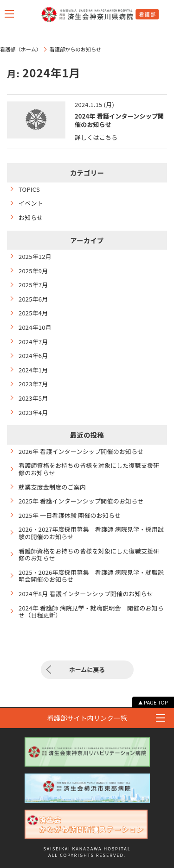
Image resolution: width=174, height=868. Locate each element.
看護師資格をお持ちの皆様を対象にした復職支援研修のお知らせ (89, 469)
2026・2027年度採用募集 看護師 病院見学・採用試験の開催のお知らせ (91, 533)
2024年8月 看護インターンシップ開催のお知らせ (86, 594)
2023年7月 (33, 384)
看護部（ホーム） (21, 49)
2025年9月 (33, 271)
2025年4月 (33, 313)
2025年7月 (33, 285)
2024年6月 (33, 356)
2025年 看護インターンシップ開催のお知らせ (81, 501)
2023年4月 (33, 413)
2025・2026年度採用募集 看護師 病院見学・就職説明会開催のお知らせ (91, 576)
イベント (31, 203)
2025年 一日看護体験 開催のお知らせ (70, 516)
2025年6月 (33, 299)
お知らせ (31, 218)
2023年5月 (33, 398)
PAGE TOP (156, 702)
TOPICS (29, 189)
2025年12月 (35, 257)
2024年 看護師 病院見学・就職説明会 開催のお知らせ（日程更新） (91, 612)
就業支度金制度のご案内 (52, 487)
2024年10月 (35, 327)
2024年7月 (33, 342)
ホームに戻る (87, 670)
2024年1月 (33, 370)
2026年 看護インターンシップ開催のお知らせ (81, 452)
